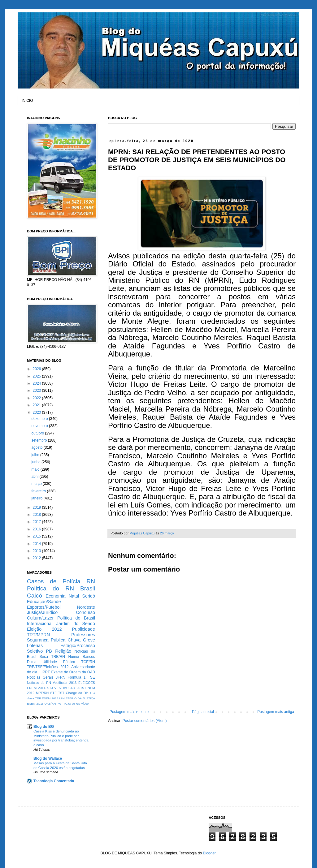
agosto (37, 447)
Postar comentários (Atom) (145, 721)
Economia (56, 596)
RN (91, 581)
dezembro (40, 419)
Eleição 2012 (44, 629)
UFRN (76, 704)
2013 (37, 551)
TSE (91, 677)
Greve (89, 640)
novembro (40, 426)
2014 (37, 544)
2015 (37, 536)
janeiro (37, 498)
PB (49, 651)
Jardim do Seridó (76, 624)
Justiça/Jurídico (42, 612)
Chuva (74, 640)
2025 (37, 376)
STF (53, 693)
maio (36, 469)
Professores (83, 635)
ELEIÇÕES (87, 683)
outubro (38, 433)
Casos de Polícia (54, 581)
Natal (74, 596)
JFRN (61, 677)
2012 (37, 558)
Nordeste (86, 607)
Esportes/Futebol (44, 607)
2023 (37, 391)
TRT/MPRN (38, 635)
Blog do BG (44, 727)
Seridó (89, 596)
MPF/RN (42, 693)
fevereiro (39, 491)
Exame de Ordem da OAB (73, 672)
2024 (37, 383)
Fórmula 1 (76, 677)
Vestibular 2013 (65, 683)
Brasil (88, 588)
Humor (74, 657)
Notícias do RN (39, 683)
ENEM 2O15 (35, 704)
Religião (63, 651)
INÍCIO (27, 101)
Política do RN (50, 588)
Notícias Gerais (40, 677)
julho (36, 455)
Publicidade (84, 629)
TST (61, 693)
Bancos (89, 657)
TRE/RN (58, 657)
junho (36, 462)
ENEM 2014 (36, 688)
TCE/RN (88, 662)
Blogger (209, 853)
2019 (37, 507)
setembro (39, 440)
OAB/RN (50, 704)
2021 (37, 405)
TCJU (67, 704)
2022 (37, 398)
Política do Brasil (76, 618)
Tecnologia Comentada (54, 781)
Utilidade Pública (59, 662)
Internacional (40, 624)
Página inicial (203, 712)
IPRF (46, 672)
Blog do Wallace (48, 758)
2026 (37, 369)
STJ (50, 688)
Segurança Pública (46, 640)
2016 (37, 529)
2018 (37, 515)
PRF (60, 704)
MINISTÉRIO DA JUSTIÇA (77, 698)
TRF (38, 698)
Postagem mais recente (129, 712)
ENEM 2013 (50, 698)
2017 (37, 522)
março (37, 484)
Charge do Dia (77, 693)
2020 (37, 412)
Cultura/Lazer (40, 618)
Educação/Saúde (44, 602)
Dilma (32, 662)
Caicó (35, 596)
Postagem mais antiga (276, 712)
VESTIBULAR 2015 (69, 688)
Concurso (85, 612)
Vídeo (85, 704)
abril (35, 477)
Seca (43, 657)
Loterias (35, 646)
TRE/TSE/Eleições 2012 (48, 667)
